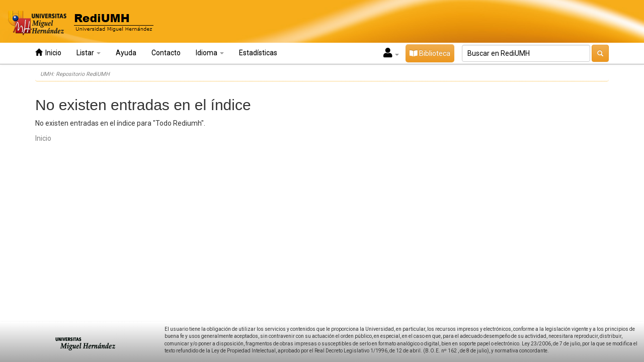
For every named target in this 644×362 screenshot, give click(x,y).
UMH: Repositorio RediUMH (75, 74)
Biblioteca (430, 53)
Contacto (166, 53)
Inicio (48, 53)
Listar (89, 53)
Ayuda (126, 53)
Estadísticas (258, 53)
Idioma (210, 53)
